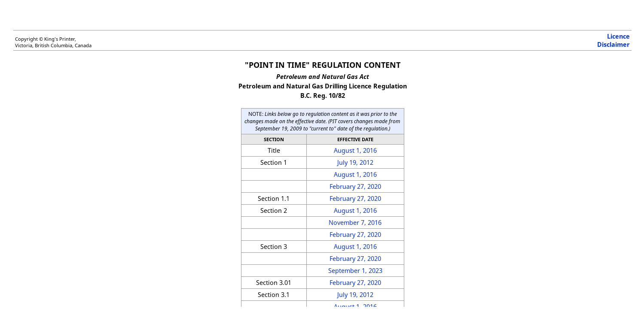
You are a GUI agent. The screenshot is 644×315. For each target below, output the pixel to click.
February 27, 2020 (355, 186)
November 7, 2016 (355, 223)
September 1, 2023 (355, 271)
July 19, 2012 (355, 162)
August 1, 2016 (355, 150)
